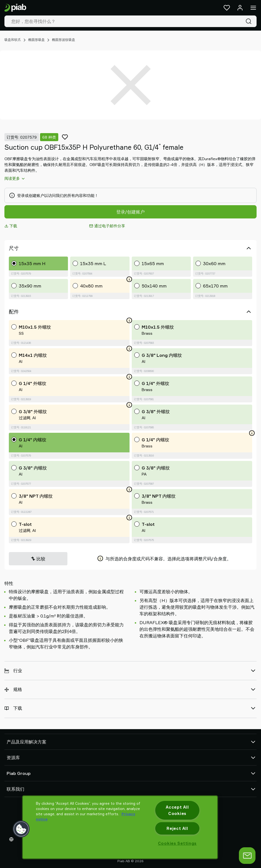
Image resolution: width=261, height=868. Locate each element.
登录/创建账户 (130, 212)
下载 (11, 226)
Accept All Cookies (177, 810)
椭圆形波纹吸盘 (64, 40)
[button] (21, 829)
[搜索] (250, 21)
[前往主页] (15, 8)
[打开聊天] (247, 856)
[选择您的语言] (12, 839)
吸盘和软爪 (13, 40)
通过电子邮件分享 (107, 226)
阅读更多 (15, 178)
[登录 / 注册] (240, 8)
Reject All (177, 828)
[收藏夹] (227, 8)
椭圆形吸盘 (36, 40)
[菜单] (253, 8)
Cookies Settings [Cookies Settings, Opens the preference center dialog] (177, 843)
